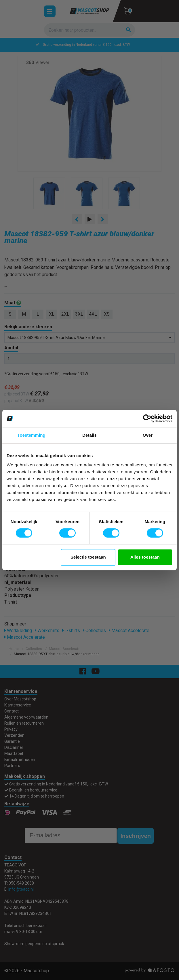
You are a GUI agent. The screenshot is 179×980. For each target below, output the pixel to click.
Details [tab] (89, 435)
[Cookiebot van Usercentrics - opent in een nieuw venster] (147, 419)
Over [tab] (148, 435)
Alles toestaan (145, 557)
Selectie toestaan (88, 557)
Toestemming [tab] (31, 435)
